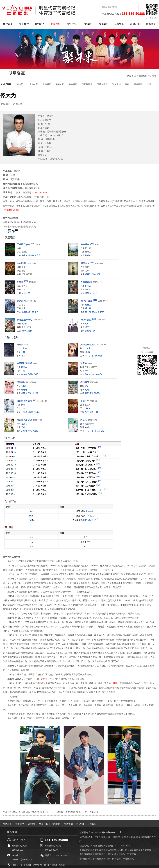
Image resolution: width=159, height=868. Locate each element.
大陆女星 (34, 84)
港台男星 (73, 84)
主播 (149, 84)
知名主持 (116, 84)
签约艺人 (40, 24)
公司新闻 (92, 823)
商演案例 (103, 24)
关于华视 (24, 24)
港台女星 (60, 84)
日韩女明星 (102, 84)
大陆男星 (47, 84)
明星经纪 (143, 76)
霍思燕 (44, 678)
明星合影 (44, 823)
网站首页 (132, 76)
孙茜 (115, 683)
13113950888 (40, 192)
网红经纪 (72, 24)
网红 (127, 84)
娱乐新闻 (80, 823)
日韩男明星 (87, 84)
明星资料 (56, 24)
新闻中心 (119, 24)
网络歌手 (138, 84)
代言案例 (87, 24)
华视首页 (8, 24)
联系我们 (151, 24)
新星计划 (135, 24)
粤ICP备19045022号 (112, 832)
